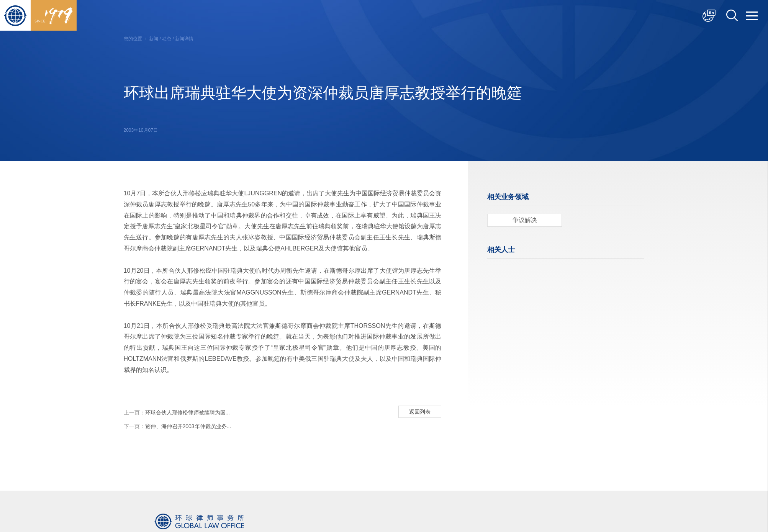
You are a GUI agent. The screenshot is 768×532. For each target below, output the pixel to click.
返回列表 (420, 412)
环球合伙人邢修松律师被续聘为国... (177, 413)
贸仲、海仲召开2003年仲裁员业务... (178, 426)
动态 (167, 39)
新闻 (154, 39)
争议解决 (525, 220)
